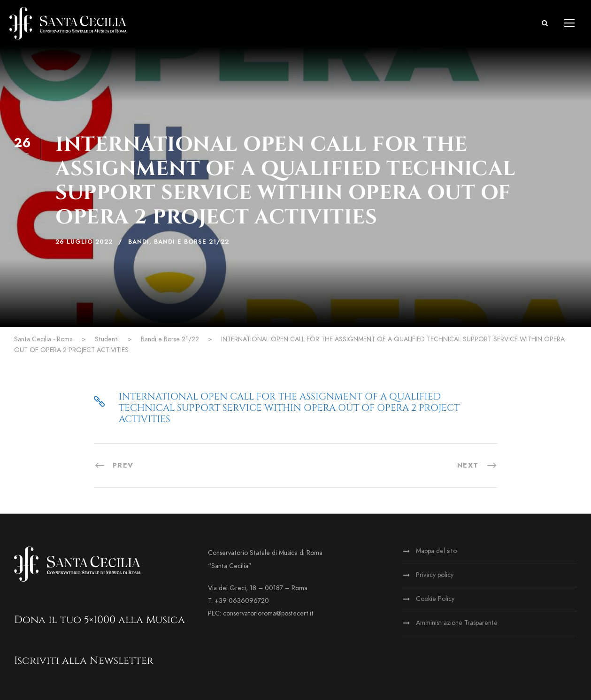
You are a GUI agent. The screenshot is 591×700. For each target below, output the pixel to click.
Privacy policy (435, 575)
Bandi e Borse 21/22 (192, 242)
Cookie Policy (435, 599)
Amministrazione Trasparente (457, 623)
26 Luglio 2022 (84, 242)
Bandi (139, 242)
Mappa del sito (436, 551)
